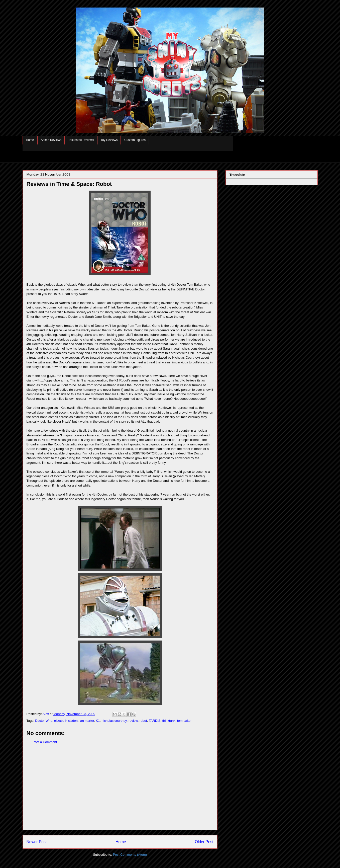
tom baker (184, 721)
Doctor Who (44, 721)
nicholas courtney (114, 721)
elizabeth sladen (66, 721)
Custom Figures (135, 140)
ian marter (87, 721)
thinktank (169, 721)
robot (143, 721)
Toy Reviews (109, 140)
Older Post (204, 842)
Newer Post (37, 842)
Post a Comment (45, 742)
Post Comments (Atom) (130, 855)
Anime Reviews (51, 140)
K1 (98, 721)
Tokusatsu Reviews (81, 140)
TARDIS (155, 721)
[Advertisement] (120, 791)
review (133, 721)
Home (30, 140)
